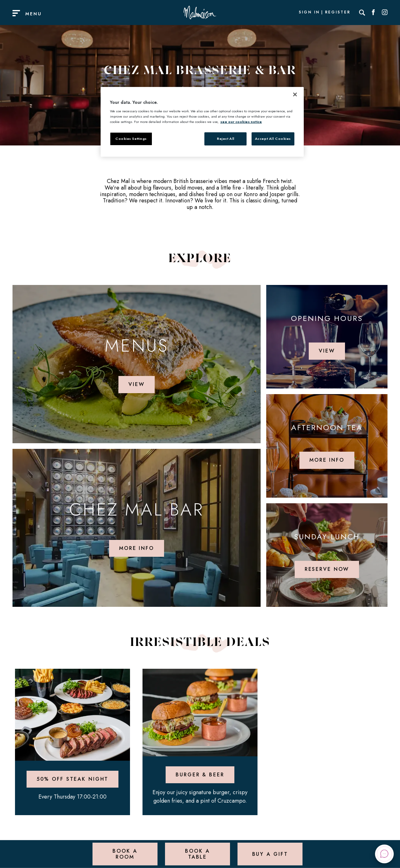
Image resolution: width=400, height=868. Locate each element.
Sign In (309, 13)
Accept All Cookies (273, 139)
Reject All (226, 139)
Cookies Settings (131, 139)
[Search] (362, 13)
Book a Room (125, 854)
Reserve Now (327, 569)
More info (137, 548)
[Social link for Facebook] (373, 13)
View (137, 384)
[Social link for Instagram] (385, 13)
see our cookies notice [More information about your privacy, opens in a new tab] (241, 122)
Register (338, 13)
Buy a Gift (270, 854)
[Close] (295, 94)
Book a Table (197, 854)
